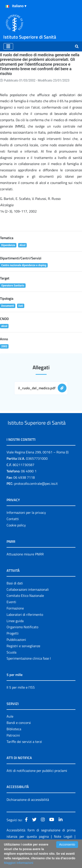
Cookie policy (16, 541)
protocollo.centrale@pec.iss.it (36, 500)
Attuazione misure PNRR (25, 570)
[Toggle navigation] (8, 46)
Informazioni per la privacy (26, 529)
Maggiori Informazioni (19, 863)
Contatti (13, 535)
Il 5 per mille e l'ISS (21, 704)
